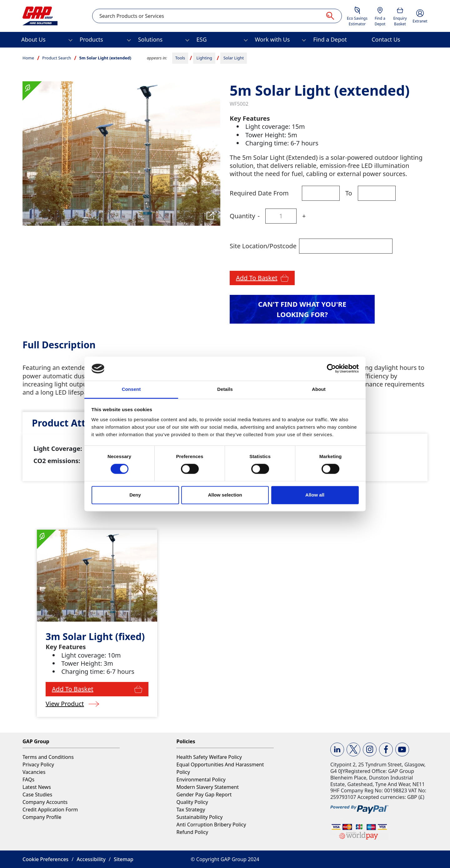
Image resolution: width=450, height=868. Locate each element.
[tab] (75, 423)
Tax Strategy (191, 810)
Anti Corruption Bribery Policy (211, 825)
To (349, 193)
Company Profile (42, 817)
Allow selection (225, 495)
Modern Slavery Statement (207, 787)
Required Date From (259, 193)
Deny (135, 495)
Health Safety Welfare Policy (209, 757)
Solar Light (234, 58)
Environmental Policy (201, 780)
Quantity (242, 216)
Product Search (57, 58)
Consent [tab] (131, 389)
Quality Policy (192, 802)
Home (28, 58)
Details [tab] (225, 389)
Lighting (204, 58)
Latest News (37, 787)
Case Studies (37, 795)
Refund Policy (192, 832)
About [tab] (319, 389)
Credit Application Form (50, 810)
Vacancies (34, 772)
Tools (180, 58)
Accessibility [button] (91, 859)
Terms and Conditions (48, 757)
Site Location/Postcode (263, 246)
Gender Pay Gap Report (204, 795)
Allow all (315, 495)
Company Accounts (45, 802)
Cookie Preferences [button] (45, 859)
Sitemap (124, 859)
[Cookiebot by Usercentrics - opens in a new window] (331, 369)
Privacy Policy (38, 765)
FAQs (28, 780)
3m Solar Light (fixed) (95, 636)
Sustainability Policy (199, 817)
